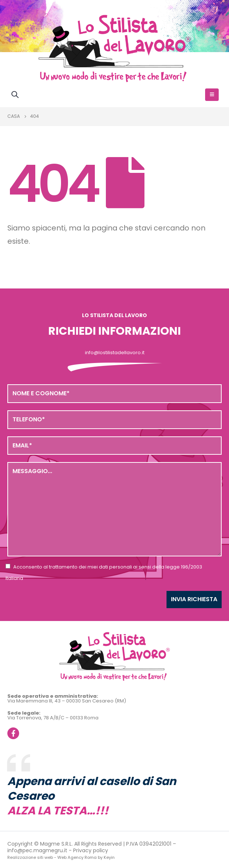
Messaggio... (114, 509)
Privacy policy (91, 850)
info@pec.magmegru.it (37, 850)
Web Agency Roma (77, 857)
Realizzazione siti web (30, 857)
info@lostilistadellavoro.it (115, 353)
